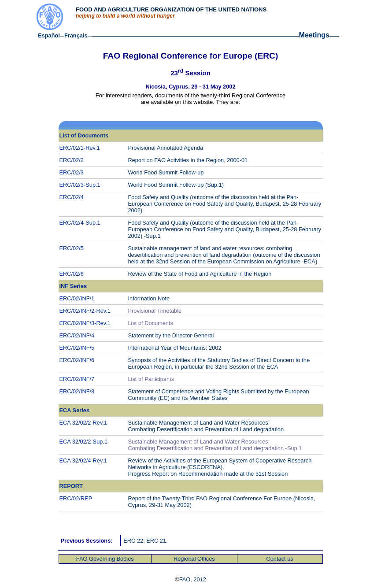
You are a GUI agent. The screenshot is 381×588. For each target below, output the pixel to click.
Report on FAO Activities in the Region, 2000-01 (189, 160)
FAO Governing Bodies (105, 559)
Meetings (314, 35)
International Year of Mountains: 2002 (175, 348)
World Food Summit (166, 172)
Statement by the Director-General (171, 335)
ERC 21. (157, 541)
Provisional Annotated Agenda (166, 148)
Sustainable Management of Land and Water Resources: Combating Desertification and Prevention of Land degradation (206, 426)
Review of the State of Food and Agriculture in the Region (200, 274)
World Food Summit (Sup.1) (176, 185)
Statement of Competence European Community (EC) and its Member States (219, 395)
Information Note (149, 298)
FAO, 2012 (193, 579)
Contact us (279, 559)
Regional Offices (194, 559)
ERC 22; (135, 541)
